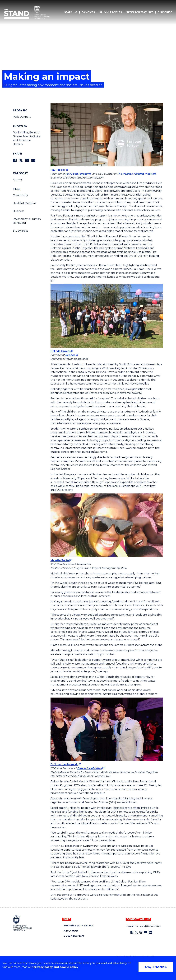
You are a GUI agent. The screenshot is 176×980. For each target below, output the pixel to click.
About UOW (71, 931)
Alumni (18, 180)
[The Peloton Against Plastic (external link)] (137, 174)
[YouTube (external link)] (146, 932)
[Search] (71, 12)
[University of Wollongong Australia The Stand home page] (27, 12)
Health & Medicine (25, 203)
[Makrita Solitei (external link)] (62, 560)
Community (20, 195)
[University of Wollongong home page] (22, 923)
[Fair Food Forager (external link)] (78, 174)
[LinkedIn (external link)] (150, 932)
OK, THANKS (156, 967)
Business (18, 211)
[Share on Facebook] (15, 161)
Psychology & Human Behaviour (27, 221)
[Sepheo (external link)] (72, 355)
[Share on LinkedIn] (27, 161)
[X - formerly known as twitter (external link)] (136, 932)
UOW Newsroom (74, 936)
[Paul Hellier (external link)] (59, 170)
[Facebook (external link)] (132, 932)
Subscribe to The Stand (78, 926)
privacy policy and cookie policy (56, 967)
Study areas (21, 231)
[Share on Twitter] (21, 161)
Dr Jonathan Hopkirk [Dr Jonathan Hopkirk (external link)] (64, 764)
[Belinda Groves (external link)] (62, 351)
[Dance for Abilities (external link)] (91, 768)
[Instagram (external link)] (141, 932)
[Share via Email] (33, 161)
